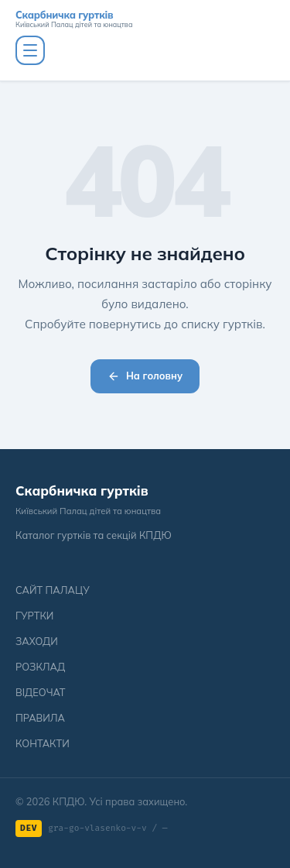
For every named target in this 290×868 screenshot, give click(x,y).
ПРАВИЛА (40, 718)
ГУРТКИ (34, 616)
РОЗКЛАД (40, 667)
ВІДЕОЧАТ (41, 692)
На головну (145, 376)
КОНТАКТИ (43, 743)
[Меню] (30, 50)
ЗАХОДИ (37, 641)
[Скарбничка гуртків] (145, 19)
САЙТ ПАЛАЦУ (53, 590)
